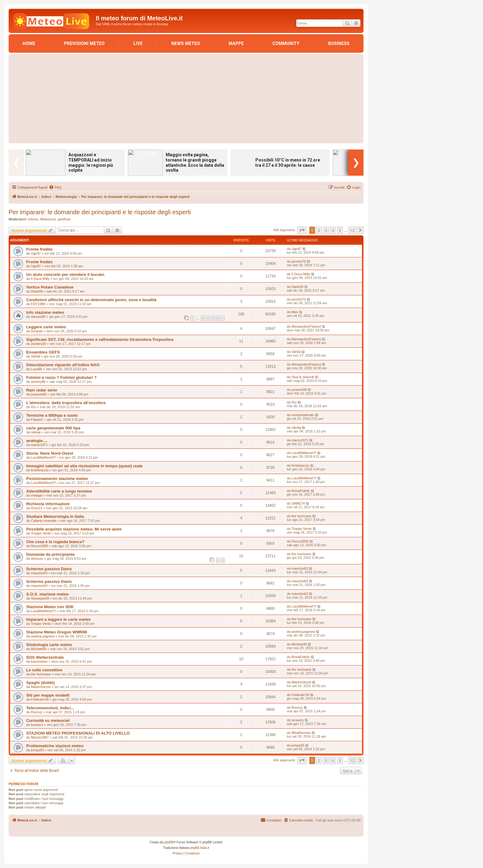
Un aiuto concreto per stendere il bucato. (66, 274)
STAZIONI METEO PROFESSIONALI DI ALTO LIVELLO (78, 733)
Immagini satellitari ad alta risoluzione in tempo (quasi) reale (84, 466)
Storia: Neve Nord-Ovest (50, 453)
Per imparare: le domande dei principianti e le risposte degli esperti (100, 212)
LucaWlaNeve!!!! (43, 457)
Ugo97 (36, 253)
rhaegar (37, 495)
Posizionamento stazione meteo (57, 479)
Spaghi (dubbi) (40, 683)
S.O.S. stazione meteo (47, 594)
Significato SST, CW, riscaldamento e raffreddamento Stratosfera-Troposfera (100, 340)
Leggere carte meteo (46, 327)
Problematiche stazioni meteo (55, 746)
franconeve (39, 661)
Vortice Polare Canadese (50, 287)
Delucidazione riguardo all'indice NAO (63, 365)
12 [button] (352, 230)
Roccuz (37, 712)
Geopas (37, 331)
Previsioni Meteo (84, 43)
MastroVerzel (41, 687)
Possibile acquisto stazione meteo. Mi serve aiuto (74, 529)
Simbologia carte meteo (49, 645)
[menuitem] (55, 187)
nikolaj (36, 432)
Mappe (236, 43)
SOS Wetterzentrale (45, 657)
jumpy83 (37, 750)
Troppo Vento (41, 533)
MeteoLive (48, 219)
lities (295, 312)
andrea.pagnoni (43, 636)
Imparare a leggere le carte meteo (59, 619)
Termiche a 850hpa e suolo (52, 415)
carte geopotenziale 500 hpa (53, 428)
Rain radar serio (42, 390)
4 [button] (333, 230)
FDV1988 (38, 304)
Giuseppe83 (40, 598)
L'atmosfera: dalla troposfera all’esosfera (66, 403)
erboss (33, 219)
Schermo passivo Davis (49, 569)
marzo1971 (39, 445)
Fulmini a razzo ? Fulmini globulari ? (61, 377)
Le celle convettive (44, 670)
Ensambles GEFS (43, 352)
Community (286, 43)
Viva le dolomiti (303, 377)
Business (339, 43)
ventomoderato (303, 415)
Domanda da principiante (51, 554)
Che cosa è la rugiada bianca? (55, 542)
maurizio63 (39, 573)
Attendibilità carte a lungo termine (59, 491)
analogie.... (37, 441)
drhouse (37, 559)
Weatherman (301, 733)
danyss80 (38, 317)
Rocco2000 (39, 546)
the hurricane (301, 516)
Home (29, 43)
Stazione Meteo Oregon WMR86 (57, 632)
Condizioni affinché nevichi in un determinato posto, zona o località (91, 300)
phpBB (169, 842)
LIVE (138, 43)
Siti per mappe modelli (48, 695)
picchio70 (298, 261)
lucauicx (37, 725)
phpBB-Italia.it (200, 848)
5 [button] (340, 230)
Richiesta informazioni (48, 504)
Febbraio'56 (40, 699)
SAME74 (298, 503)
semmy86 (38, 382)
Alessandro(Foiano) (306, 326)
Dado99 (37, 291)
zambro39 (38, 344)
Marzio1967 (40, 737)
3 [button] (326, 230)
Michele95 (39, 649)
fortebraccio (40, 470)
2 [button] (319, 230)
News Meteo (186, 43)
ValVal (35, 356)
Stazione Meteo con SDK (50, 607)
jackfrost (64, 219)
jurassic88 (39, 394)
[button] (302, 230)
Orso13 (36, 508)
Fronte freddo (39, 249)
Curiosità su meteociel (48, 721)
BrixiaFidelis (300, 491)
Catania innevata (44, 521)
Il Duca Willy (40, 279)
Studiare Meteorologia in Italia (55, 516)
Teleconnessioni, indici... (50, 708)
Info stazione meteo (45, 312)
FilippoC (37, 420)
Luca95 (36, 369)
